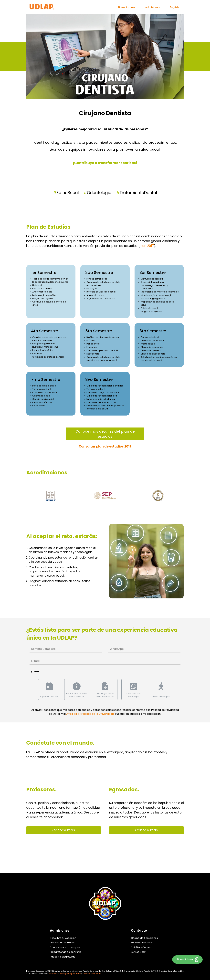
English (174, 7)
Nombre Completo (43, 649)
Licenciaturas (127, 7)
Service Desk (138, 952)
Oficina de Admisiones (144, 938)
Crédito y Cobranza (143, 947)
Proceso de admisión (63, 943)
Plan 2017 (147, 246)
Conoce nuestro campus (65, 947)
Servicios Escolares (142, 943)
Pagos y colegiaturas (63, 957)
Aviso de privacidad (92, 974)
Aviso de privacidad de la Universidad (90, 714)
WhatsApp (117, 649)
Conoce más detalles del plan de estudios (105, 434)
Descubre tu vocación (63, 938)
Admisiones (152, 7)
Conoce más (64, 830)
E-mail (35, 661)
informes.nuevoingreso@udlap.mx (65, 974)
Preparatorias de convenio (66, 952)
